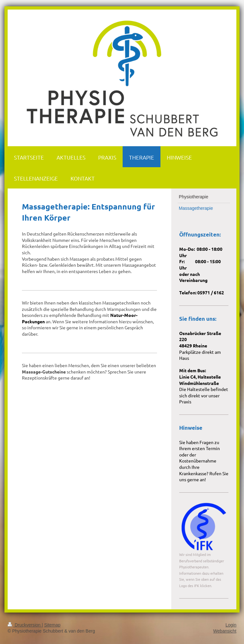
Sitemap (52, 625)
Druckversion (25, 625)
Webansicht (225, 631)
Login (231, 625)
